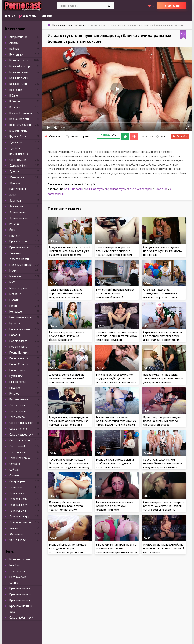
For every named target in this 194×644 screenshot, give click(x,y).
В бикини (15, 101)
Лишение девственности (19, 256)
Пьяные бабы (18, 382)
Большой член (18, 84)
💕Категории (28, 16)
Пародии (15, 335)
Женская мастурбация (18, 186)
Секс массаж (17, 417)
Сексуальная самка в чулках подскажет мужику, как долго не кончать (163, 251)
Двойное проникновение (19, 151)
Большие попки (74, 189)
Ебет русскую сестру (18, 580)
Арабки (14, 43)
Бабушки (15, 49)
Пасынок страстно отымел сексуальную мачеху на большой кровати (66, 336)
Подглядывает (19, 341)
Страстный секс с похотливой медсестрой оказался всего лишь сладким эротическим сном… (163, 338)
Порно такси (17, 370)
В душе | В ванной (21, 113)
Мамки (14, 271)
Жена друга (17, 177)
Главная (10, 16)
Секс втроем (17, 405)
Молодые (15, 294)
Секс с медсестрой (140, 189)
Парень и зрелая (20, 329)
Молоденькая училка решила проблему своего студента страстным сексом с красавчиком (115, 465)
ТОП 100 (46, 16)
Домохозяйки (18, 166)
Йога (12, 230)
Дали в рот (16, 142)
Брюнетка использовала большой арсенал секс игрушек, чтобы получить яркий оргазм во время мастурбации (116, 423)
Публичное (16, 376)
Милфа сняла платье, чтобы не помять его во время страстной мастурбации (164, 548)
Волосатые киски (20, 125)
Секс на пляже (18, 452)
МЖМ (13, 282)
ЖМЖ (13, 195)
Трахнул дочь (18, 511)
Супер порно (17, 481)
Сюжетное (161, 189)
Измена (14, 224)
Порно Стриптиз (20, 364)
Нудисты (15, 323)
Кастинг (14, 236)
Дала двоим (17, 571)
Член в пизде (18, 540)
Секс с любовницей (21, 617)
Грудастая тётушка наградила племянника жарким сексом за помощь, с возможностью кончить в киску (69, 423)
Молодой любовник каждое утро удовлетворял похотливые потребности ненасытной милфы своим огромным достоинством (68, 552)
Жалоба (180, 136)
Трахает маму (18, 499)
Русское (14, 393)
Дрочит (14, 171)
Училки (14, 528)
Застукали (16, 200)
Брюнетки (16, 90)
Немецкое (16, 312)
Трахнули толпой (20, 522)
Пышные (15, 388)
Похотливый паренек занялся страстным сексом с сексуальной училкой (115, 293)
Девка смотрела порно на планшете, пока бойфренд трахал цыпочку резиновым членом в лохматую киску (114, 253)
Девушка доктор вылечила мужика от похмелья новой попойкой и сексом (67, 378)
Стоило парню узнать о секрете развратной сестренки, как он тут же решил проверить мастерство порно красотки (164, 508)
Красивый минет (20, 600)
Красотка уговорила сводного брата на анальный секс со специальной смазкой (163, 421)
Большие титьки (20, 559)
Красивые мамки (20, 588)
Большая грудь (95, 189)
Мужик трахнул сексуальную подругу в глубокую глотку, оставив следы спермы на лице (116, 378)
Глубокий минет (19, 131)
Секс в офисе (18, 411)
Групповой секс (19, 136)
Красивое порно (20, 247)
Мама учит (16, 276)
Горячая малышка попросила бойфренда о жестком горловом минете (115, 506)
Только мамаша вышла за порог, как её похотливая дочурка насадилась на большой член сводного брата (69, 295)
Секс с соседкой (20, 440)
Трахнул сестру (19, 516)
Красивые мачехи (20, 594)
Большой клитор (20, 66)
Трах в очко (17, 493)
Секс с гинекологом (21, 423)
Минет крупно (18, 288)
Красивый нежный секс (21, 609)
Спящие (14, 475)
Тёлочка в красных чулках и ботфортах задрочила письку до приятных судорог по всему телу (69, 465)
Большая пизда (19, 72)
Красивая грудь (116, 189)
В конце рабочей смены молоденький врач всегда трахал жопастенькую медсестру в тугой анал (66, 508)
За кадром (16, 206)
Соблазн (14, 470)
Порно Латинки (19, 353)
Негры (13, 306)
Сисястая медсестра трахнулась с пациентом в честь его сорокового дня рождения (160, 295)
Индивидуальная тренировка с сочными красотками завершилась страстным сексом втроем (117, 550)
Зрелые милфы (19, 218)
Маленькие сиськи (21, 265)
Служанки (15, 464)
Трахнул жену (18, 505)
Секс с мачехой (19, 429)
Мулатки (15, 300)
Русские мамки (19, 399)
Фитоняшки (17, 534)
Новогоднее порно (21, 317)
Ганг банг (15, 565)
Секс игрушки (18, 160)
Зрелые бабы (18, 212)
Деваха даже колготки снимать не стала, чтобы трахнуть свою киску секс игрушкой (117, 336)
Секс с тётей (17, 446)
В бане (14, 95)
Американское (18, 37)
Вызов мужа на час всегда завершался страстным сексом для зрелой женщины (163, 378)
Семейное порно (20, 458)
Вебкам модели (19, 119)
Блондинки (16, 54)
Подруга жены (18, 347)
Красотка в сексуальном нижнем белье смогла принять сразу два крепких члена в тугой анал (163, 465)
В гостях (15, 107)
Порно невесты (19, 358)
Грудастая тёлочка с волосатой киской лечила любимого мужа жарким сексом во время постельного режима (70, 253)
